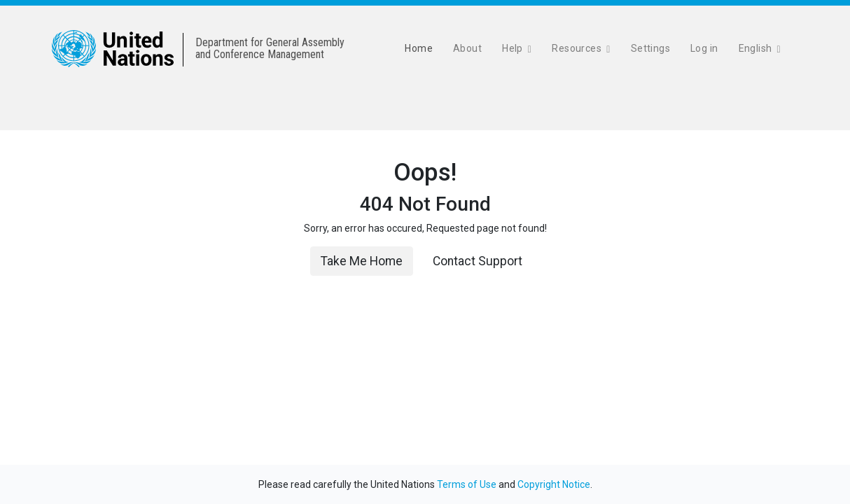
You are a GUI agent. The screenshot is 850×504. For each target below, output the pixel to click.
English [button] (757, 48)
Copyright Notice (554, 484)
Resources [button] (578, 48)
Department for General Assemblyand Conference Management (270, 48)
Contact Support (478, 261)
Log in (704, 48)
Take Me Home (362, 261)
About (467, 48)
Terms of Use (467, 484)
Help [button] (514, 48)
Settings (650, 48)
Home (419, 48)
